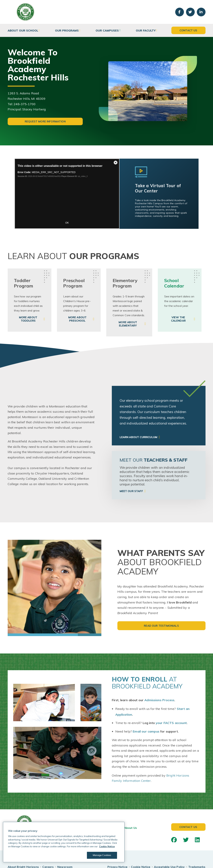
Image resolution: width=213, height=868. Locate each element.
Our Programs (67, 30)
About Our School (23, 30)
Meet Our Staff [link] (131, 491)
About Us (131, 828)
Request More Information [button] (45, 121)
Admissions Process (159, 700)
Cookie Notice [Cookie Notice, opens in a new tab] (107, 846)
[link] (30, 300)
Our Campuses (107, 30)
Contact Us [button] (188, 30)
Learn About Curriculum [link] (139, 437)
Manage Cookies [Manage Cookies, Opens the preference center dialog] (102, 855)
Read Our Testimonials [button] (161, 626)
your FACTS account (171, 723)
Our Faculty (146, 30)
